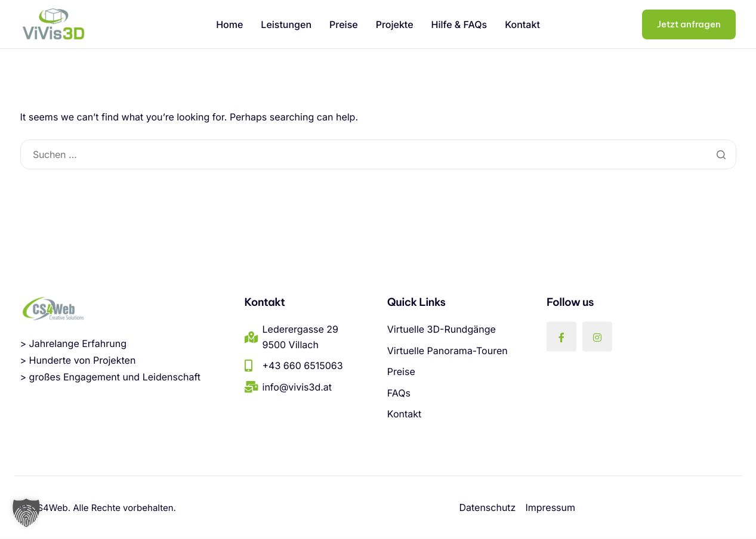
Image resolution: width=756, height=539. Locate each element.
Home (229, 24)
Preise (344, 24)
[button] (26, 513)
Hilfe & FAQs (459, 24)
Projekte (395, 24)
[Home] (53, 24)
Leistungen (286, 24)
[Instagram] (597, 336)
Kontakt (522, 24)
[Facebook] (561, 336)
